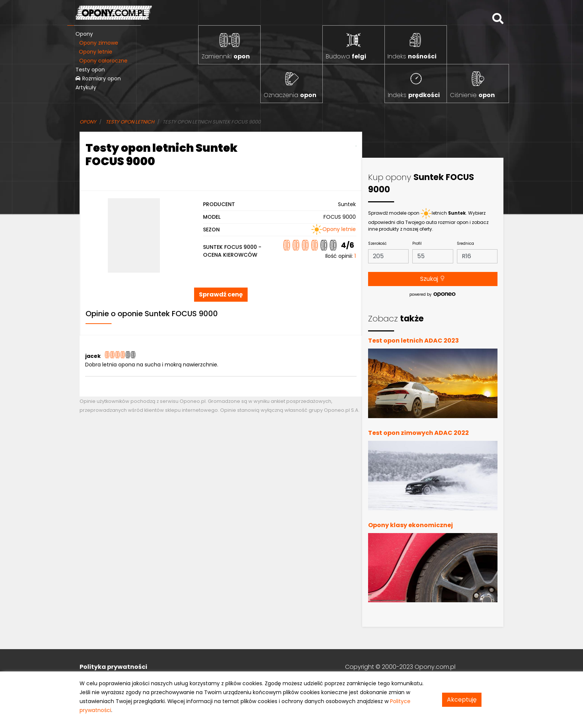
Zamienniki (226, 56)
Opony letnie (96, 52)
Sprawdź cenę (221, 294)
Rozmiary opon (98, 78)
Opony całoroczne (103, 61)
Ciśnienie (472, 95)
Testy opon (90, 70)
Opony (84, 34)
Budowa (346, 56)
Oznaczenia (290, 95)
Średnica (466, 243)
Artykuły (86, 87)
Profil (417, 243)
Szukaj (433, 279)
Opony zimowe (99, 43)
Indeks (412, 56)
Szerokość (377, 243)
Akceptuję (462, 700)
